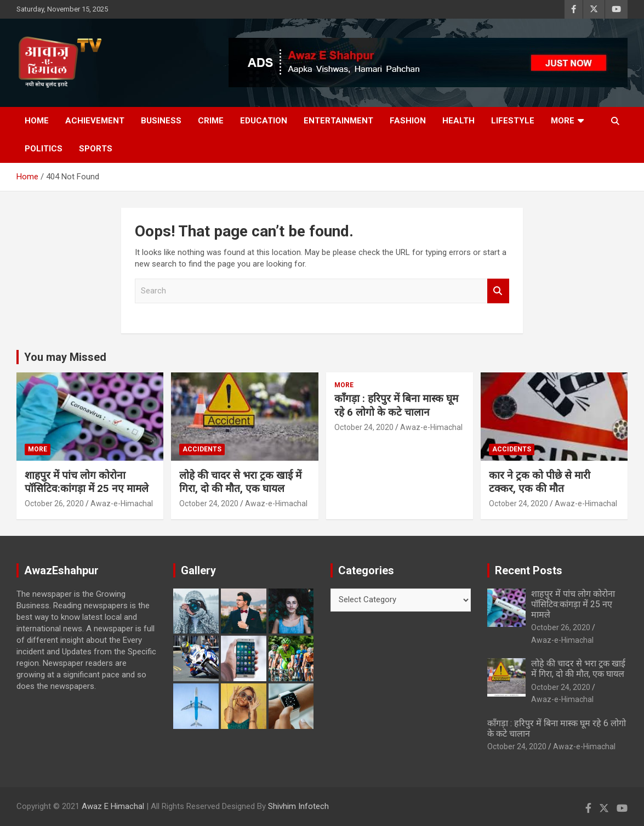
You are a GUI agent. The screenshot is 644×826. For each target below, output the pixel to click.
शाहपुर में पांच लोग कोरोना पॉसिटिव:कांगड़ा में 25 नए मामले (87, 482)
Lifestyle (513, 121)
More (563, 121)
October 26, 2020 (54, 503)
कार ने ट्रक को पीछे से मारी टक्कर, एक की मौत (540, 482)
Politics (44, 149)
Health (458, 121)
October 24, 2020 (209, 503)
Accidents (202, 449)
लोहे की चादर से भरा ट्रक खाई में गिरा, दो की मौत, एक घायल (240, 482)
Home (37, 121)
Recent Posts (529, 570)
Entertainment (338, 121)
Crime (211, 121)
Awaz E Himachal (113, 806)
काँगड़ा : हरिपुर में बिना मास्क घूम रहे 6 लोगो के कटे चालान (396, 405)
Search (498, 291)
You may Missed (65, 357)
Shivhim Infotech (298, 806)
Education (264, 121)
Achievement (95, 121)
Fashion (408, 121)
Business (161, 121)
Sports (96, 149)
